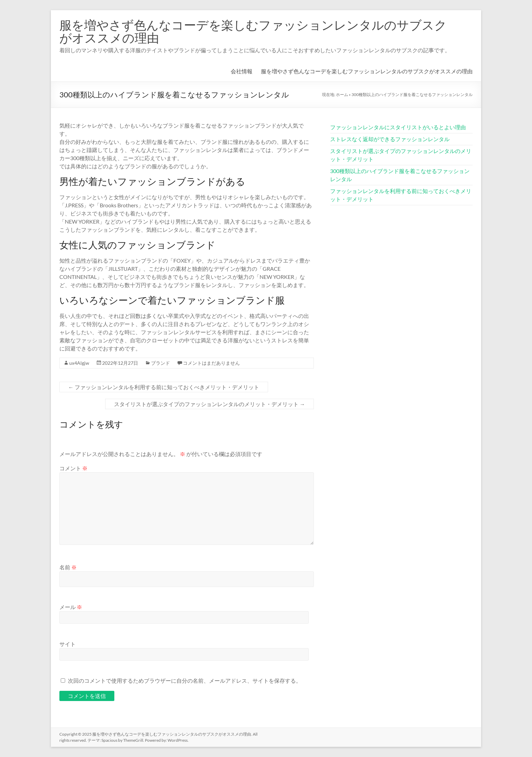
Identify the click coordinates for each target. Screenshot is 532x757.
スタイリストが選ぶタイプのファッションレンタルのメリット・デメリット (210, 404)
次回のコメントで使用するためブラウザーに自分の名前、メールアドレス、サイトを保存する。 (185, 680)
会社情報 (242, 71)
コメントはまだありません (211, 363)
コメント (73, 468)
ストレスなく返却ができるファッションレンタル (390, 139)
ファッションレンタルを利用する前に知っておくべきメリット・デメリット (164, 387)
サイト (68, 644)
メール (71, 607)
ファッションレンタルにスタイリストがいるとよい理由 (398, 127)
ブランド (160, 363)
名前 (68, 567)
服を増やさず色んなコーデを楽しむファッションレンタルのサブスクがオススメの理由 (253, 31)
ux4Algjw (79, 363)
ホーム (342, 94)
